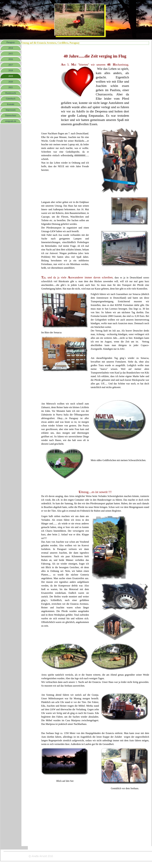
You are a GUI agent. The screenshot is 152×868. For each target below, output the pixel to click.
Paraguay (11, 42)
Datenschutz (11, 115)
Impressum (11, 110)
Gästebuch (11, 99)
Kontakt (11, 104)
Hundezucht (11, 93)
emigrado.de (11, 121)
